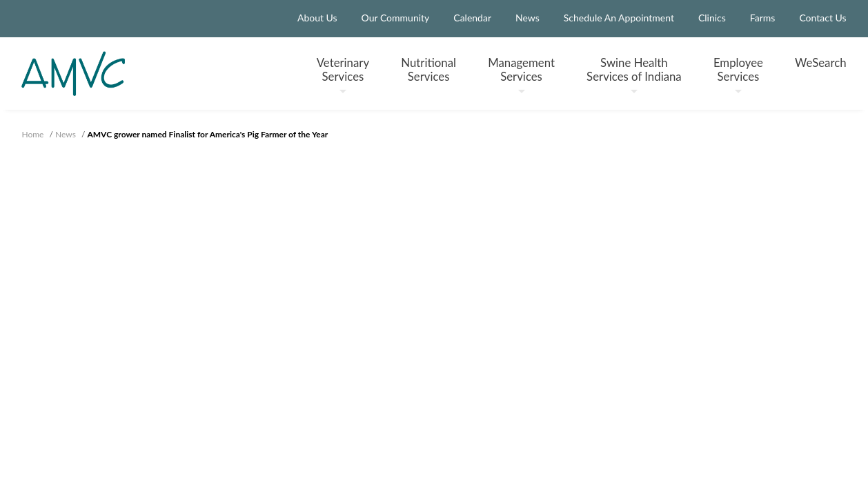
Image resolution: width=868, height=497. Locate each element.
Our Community (396, 18)
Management (521, 74)
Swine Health (634, 74)
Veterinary (343, 74)
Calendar (472, 18)
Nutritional (428, 69)
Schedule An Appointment (619, 18)
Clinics (712, 18)
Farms (763, 18)
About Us (317, 18)
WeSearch (820, 62)
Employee (738, 74)
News (527, 18)
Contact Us (822, 18)
